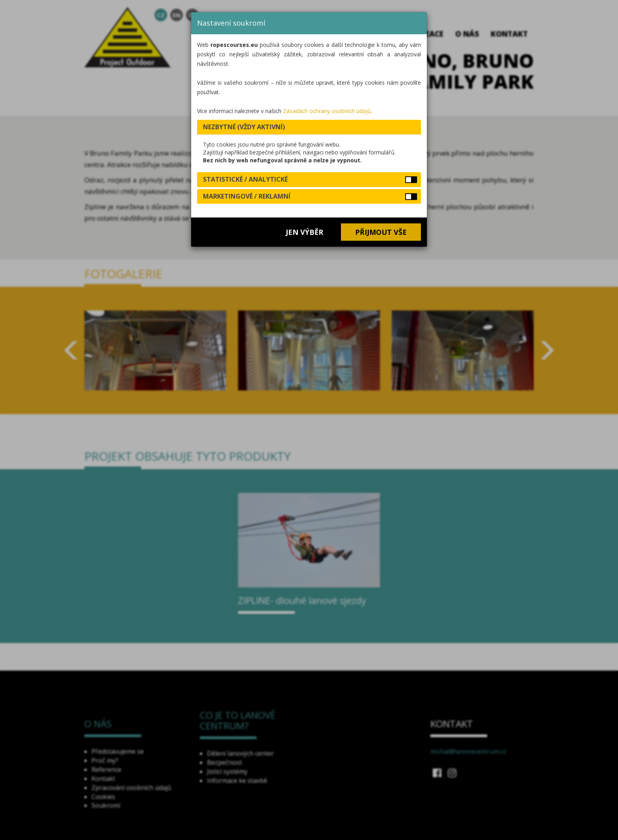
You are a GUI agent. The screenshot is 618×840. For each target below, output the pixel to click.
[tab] (309, 127)
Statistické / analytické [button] (245, 179)
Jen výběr (304, 232)
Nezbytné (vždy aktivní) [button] (244, 127)
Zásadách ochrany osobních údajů (327, 111)
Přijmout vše (381, 232)
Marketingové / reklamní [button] (247, 196)
